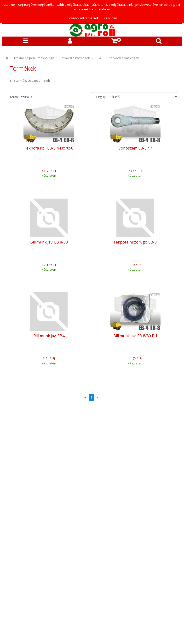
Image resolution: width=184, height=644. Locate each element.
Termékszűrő (21, 97)
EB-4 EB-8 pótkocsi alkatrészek (117, 58)
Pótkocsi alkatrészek (75, 58)
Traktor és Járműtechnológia (34, 58)
